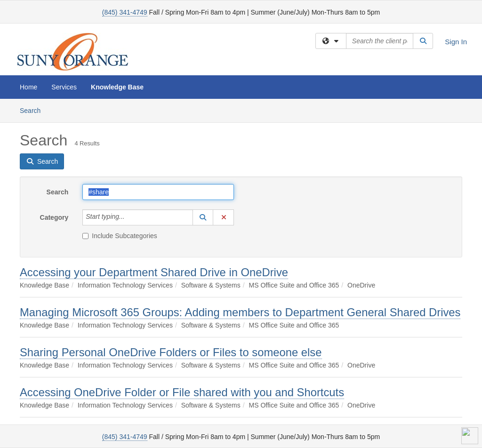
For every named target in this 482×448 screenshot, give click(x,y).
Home (28, 87)
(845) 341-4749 (125, 12)
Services (64, 87)
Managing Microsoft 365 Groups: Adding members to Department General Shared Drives (240, 312)
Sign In (456, 42)
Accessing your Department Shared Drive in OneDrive (154, 272)
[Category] (130, 217)
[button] (203, 217)
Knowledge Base (117, 87)
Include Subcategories (120, 236)
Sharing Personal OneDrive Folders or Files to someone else (171, 352)
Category (54, 217)
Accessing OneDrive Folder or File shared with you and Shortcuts (182, 392)
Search (34, 110)
